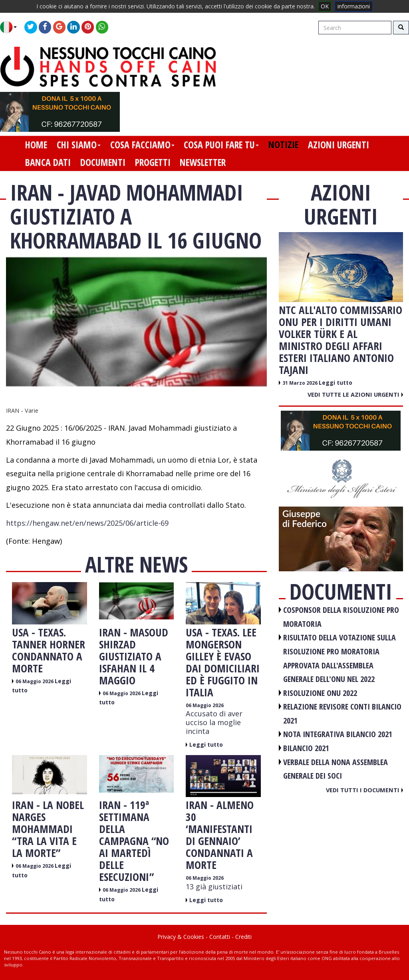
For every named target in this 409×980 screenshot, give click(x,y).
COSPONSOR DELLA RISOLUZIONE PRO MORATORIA (341, 617)
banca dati (48, 162)
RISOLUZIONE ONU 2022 (320, 693)
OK (325, 6)
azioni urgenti (339, 145)
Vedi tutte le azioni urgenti (355, 394)
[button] (11, 27)
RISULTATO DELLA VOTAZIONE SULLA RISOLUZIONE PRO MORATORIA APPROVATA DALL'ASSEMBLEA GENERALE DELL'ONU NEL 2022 (340, 658)
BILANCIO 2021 (306, 748)
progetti (153, 162)
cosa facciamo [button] (142, 145)
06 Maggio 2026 (35, 681)
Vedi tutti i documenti (364, 790)
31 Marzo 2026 (301, 383)
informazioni (354, 6)
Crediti (243, 937)
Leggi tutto (206, 744)
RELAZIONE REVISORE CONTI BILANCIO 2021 (342, 714)
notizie (283, 145)
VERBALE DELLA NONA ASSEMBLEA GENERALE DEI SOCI (336, 769)
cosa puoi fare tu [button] (221, 145)
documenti (103, 162)
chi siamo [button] (79, 145)
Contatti (220, 937)
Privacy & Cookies (181, 937)
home (36, 145)
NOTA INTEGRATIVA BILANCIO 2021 (338, 734)
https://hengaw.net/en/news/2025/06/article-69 (87, 523)
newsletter (203, 162)
